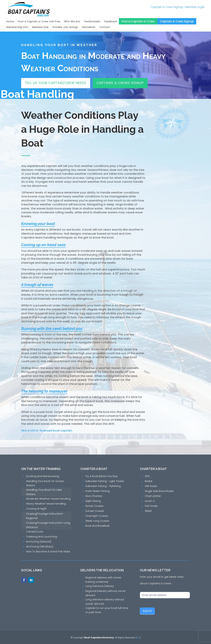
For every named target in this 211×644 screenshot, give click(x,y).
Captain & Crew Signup (167, 7)
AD (138, 638)
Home (10, 22)
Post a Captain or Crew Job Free (39, 22)
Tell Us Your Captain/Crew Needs (56, 83)
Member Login (195, 7)
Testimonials (92, 22)
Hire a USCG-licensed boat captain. (48, 431)
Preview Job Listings (65, 27)
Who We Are (72, 22)
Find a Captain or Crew (138, 22)
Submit (147, 611)
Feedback (111, 22)
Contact (105, 27)
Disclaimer (89, 27)
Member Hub (40, 27)
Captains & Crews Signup (120, 83)
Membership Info (17, 27)
